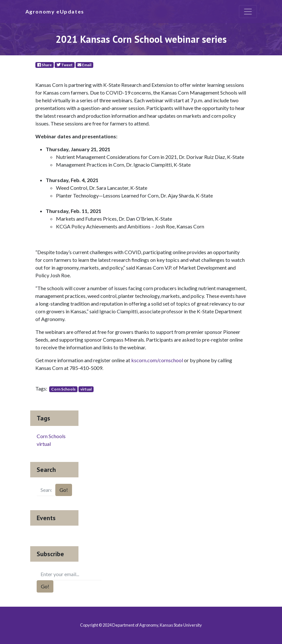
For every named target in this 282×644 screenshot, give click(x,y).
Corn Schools (63, 389)
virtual (86, 389)
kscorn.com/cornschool (157, 360)
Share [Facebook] (45, 65)
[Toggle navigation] (248, 12)
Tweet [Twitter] (65, 65)
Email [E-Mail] (84, 65)
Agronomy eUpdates (55, 11)
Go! (64, 490)
